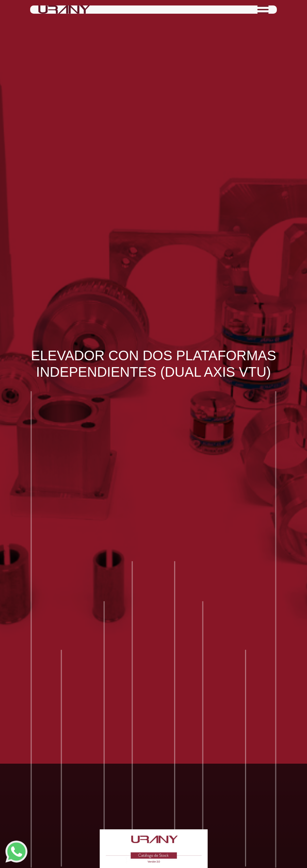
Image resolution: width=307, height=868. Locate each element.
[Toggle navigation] (263, 10)
